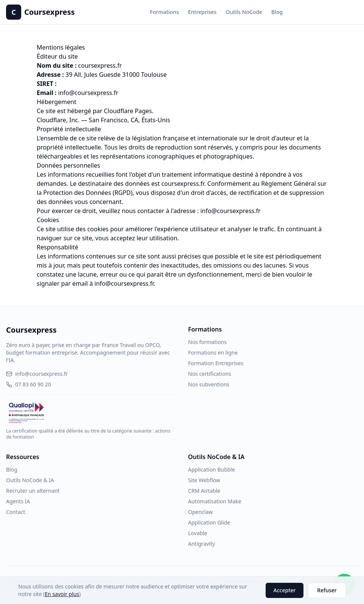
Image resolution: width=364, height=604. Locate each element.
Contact (16, 512)
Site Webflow (204, 480)
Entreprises (202, 12)
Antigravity (201, 544)
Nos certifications (210, 374)
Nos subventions (209, 384)
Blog (277, 12)
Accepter (285, 590)
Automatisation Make (215, 501)
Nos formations (207, 342)
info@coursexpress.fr (88, 93)
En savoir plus (62, 594)
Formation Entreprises (216, 363)
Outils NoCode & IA (30, 480)
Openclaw (200, 512)
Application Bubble (212, 469)
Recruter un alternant (33, 491)
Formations (164, 12)
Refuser (327, 590)
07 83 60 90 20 (29, 384)
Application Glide (209, 522)
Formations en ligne (213, 353)
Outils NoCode (244, 12)
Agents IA (18, 501)
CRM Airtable (204, 491)
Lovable (198, 533)
